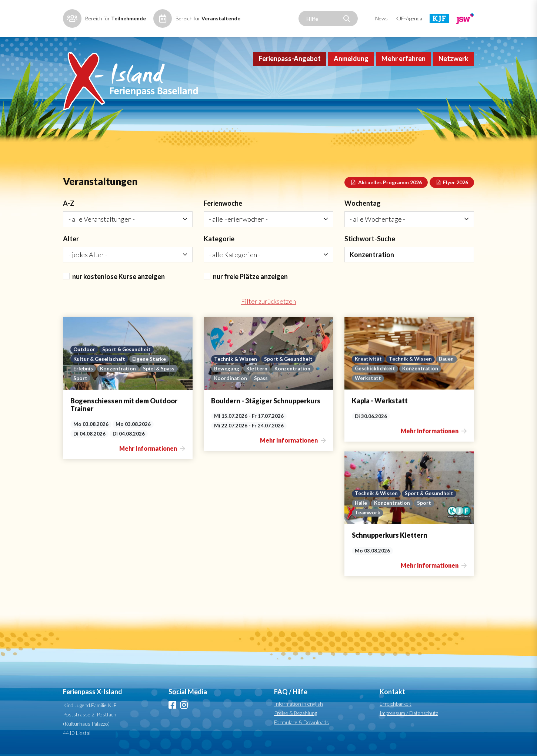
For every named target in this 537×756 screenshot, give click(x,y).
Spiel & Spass (159, 369)
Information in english (298, 704)
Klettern (318, 369)
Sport (80, 378)
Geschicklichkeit (314, 493)
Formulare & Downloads (301, 722)
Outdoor (84, 349)
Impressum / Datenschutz (409, 713)
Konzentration (118, 369)
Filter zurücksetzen (268, 301)
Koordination (291, 378)
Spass (322, 378)
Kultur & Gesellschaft (99, 359)
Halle (118, 517)
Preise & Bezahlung (296, 713)
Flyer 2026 (452, 182)
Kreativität (308, 483)
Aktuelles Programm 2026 (386, 182)
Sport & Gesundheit (126, 349)
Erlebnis (83, 369)
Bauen (386, 483)
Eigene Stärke (149, 359)
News (381, 18)
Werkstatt (307, 503)
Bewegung (287, 369)
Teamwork (125, 527)
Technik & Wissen (296, 359)
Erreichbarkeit (396, 704)
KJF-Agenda (409, 18)
